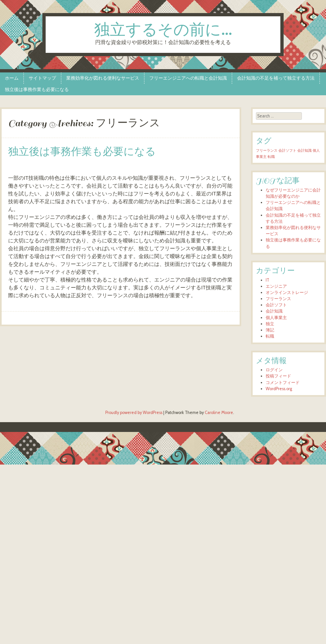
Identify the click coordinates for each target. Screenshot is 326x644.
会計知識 (274, 311)
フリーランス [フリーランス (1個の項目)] (267, 151)
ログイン (274, 370)
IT (267, 280)
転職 (270, 336)
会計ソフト (276, 305)
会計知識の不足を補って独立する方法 (276, 78)
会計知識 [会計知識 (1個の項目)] (304, 151)
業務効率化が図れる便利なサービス (103, 78)
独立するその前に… (163, 31)
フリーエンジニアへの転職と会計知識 (188, 78)
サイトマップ (42, 78)
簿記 (270, 330)
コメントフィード (283, 383)
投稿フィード (278, 376)
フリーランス (278, 299)
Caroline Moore (219, 413)
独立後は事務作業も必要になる (37, 89)
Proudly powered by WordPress (134, 413)
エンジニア (276, 286)
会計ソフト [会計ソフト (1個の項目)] (287, 151)
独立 (270, 324)
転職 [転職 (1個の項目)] (271, 157)
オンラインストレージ (287, 292)
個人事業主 (276, 318)
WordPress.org (279, 389)
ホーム (12, 78)
